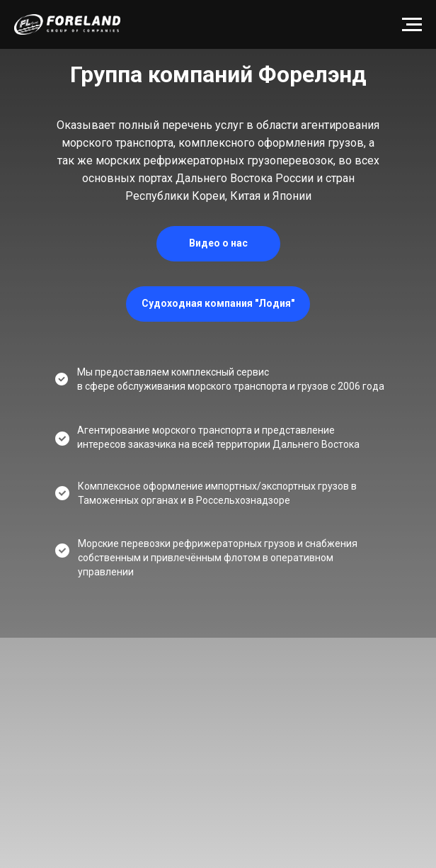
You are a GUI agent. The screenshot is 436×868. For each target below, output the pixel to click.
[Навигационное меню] (412, 25)
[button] (218, 244)
